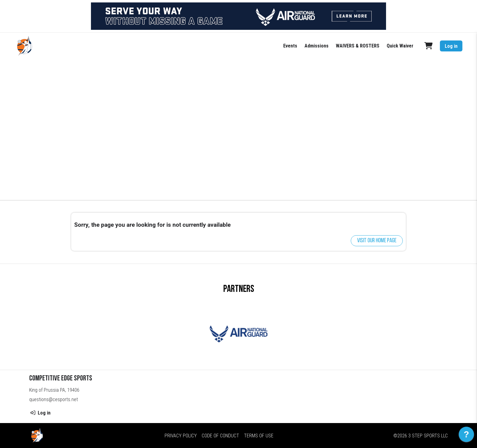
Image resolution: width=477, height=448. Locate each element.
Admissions (317, 46)
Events (290, 46)
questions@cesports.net (54, 399)
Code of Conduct (220, 436)
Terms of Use (259, 436)
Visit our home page (377, 241)
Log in (451, 46)
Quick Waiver (400, 46)
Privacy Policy (181, 436)
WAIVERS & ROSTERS (358, 46)
